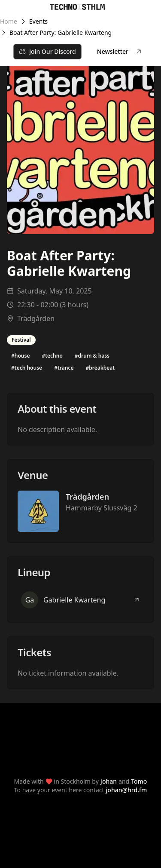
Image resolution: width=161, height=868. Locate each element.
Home (9, 21)
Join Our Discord (47, 51)
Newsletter (120, 51)
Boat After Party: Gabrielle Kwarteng (61, 32)
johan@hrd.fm (127, 790)
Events (38, 21)
